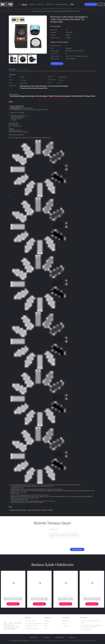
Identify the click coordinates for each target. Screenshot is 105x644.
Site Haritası (46, 637)
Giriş (45, 628)
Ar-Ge (64, 623)
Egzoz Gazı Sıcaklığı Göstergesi (33, 624)
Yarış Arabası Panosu (31, 626)
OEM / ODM (66, 621)
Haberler (72, 4)
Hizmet (46, 623)
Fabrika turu (41, 4)
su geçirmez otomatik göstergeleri (18, 510)
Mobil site (72, 637)
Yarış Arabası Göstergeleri (32, 629)
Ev (19, 4)
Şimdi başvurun (57, 64)
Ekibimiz (47, 626)
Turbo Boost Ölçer (30, 621)
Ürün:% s (24, 4)
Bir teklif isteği (91, 4)
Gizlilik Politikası (60, 637)
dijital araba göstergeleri (34, 510)
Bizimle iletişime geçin (62, 4)
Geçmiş (46, 621)
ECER (94, 641)
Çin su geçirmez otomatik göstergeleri (19, 641)
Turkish (101, 4)
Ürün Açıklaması (24, 69)
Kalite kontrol (50, 4)
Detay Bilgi (12, 69)
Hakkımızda (32, 4)
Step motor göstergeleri (47, 510)
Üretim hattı (66, 626)
